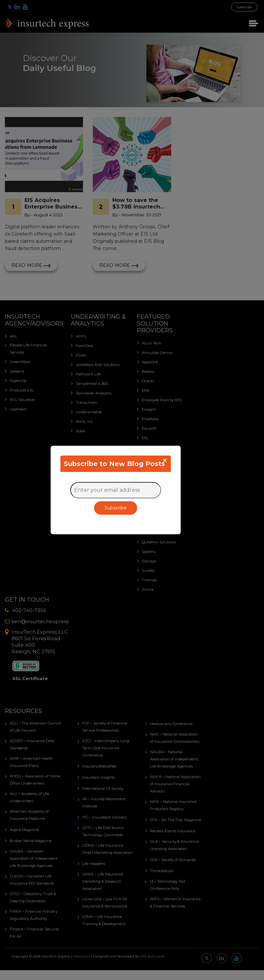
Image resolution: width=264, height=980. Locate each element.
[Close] (165, 460)
